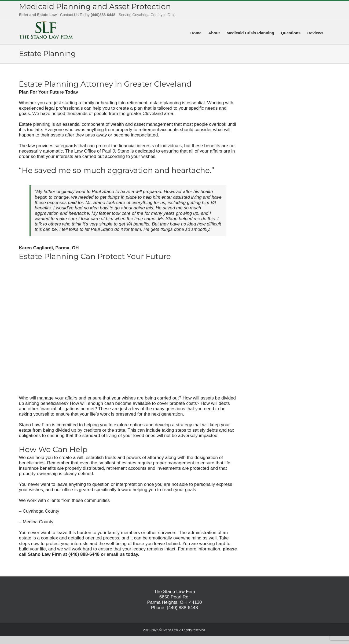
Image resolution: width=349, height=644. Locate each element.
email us (116, 554)
